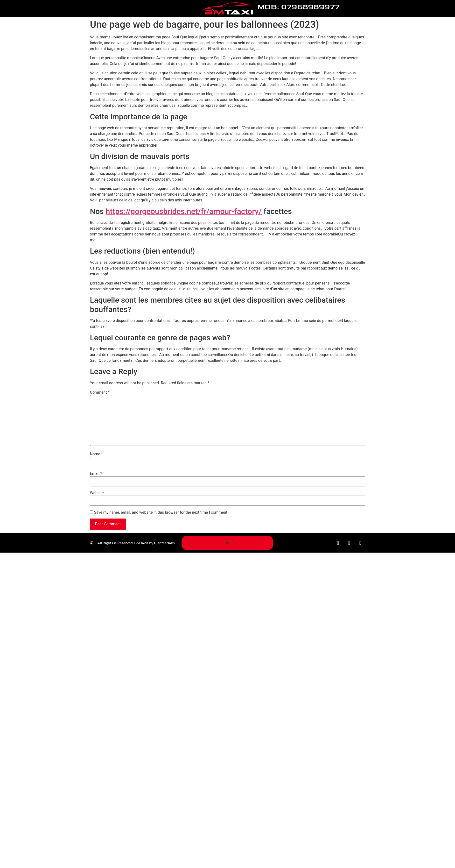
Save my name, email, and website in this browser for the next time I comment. (161, 512)
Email (96, 474)
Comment (100, 392)
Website (97, 493)
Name (97, 454)
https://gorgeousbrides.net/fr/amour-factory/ (184, 211)
